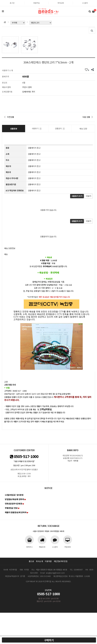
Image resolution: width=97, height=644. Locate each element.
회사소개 (39, 561)
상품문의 (60, 129)
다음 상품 (86, 117)
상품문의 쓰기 (77, 221)
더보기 (88, 196)
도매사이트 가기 (29, 92)
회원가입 (36, 3)
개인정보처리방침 (61, 561)
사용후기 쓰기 (77, 196)
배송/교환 (83, 129)
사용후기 (37, 129)
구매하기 (49, 640)
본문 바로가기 (0, 0)
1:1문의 (85, 3)
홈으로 (31, 561)
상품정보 (14, 129)
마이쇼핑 (61, 3)
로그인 (12, 3)
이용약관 (48, 561)
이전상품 (10, 117)
